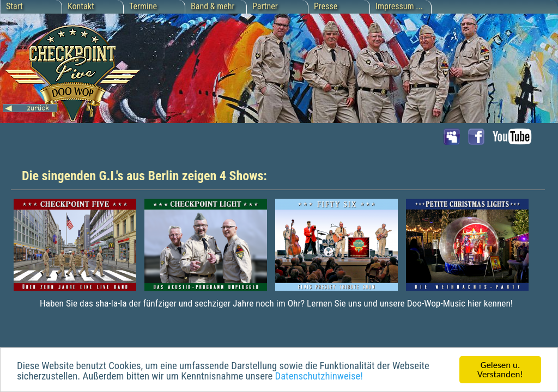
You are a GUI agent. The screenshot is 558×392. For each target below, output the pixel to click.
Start (14, 6)
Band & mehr (213, 6)
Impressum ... (399, 6)
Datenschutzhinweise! (319, 377)
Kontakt (81, 6)
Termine (143, 6)
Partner (265, 6)
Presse (326, 6)
